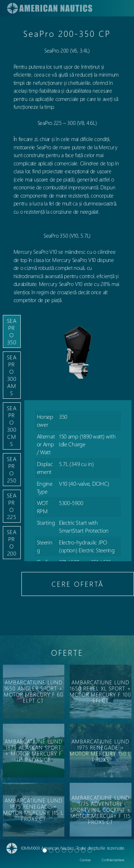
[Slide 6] (83, 850)
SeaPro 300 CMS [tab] (12, 426)
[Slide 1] (51, 850)
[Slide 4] (70, 850)
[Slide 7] (90, 850)
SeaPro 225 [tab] (12, 506)
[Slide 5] (77, 850)
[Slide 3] (64, 850)
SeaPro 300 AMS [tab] (12, 375)
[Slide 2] (58, 850)
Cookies (85, 860)
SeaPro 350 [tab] (12, 331)
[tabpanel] (78, 450)
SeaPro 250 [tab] (12, 469)
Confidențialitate (113, 860)
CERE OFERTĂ (78, 584)
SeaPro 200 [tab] (12, 542)
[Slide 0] (45, 850)
